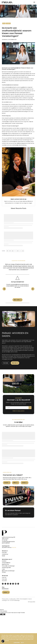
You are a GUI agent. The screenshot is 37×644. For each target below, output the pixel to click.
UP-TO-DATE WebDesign (14, 600)
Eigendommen (5, 564)
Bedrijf (3, 556)
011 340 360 (5, 540)
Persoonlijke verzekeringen (8, 566)
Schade (6, 483)
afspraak (14, 547)
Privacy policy (5, 599)
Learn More (17, 643)
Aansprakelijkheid (6, 563)
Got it (22, 643)
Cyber (3, 569)
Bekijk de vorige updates (18, 411)
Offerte (15, 483)
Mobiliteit (4, 561)
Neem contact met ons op (18, 199)
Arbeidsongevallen (6, 568)
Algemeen (8, 23)
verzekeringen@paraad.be (8, 542)
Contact (24, 483)
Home (4, 23)
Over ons (14, 363)
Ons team (6, 363)
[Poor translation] (4, 614)
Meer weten (18, 300)
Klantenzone (5, 589)
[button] (33, 289)
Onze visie (4, 579)
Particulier (4, 553)
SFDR (18, 599)
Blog (3, 587)
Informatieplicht (24, 599)
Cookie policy (13, 599)
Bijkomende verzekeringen (8, 571)
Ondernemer (5, 554)
